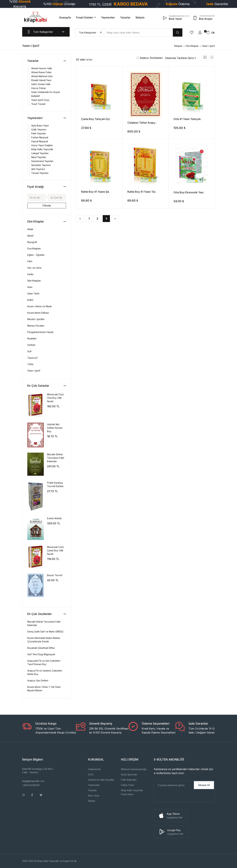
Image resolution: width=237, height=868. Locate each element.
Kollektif (36, 96)
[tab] (205, 57)
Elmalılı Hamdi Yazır (41, 80)
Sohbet (31, 345)
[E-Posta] (174, 785)
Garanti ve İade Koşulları (101, 780)
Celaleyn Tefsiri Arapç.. (142, 123)
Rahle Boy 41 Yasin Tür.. (142, 192)
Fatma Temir (128, 785)
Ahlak (30, 229)
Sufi (29, 351)
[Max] (57, 198)
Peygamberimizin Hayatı (40, 332)
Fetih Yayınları (39, 133)
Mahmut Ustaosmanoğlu (134, 769)
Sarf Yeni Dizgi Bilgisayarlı (41, 654)
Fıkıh (30, 261)
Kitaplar (178, 46)
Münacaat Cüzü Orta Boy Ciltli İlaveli (55, 398)
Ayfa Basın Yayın (40, 126)
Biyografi (32, 242)
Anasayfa (65, 17)
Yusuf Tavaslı (38, 104)
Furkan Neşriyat (40, 137)
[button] (200, 32)
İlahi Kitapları (34, 281)
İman (30, 287)
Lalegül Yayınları (40, 153)
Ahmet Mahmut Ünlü (42, 76)
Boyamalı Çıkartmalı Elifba (41, 648)
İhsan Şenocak (129, 774)
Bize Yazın (94, 796)
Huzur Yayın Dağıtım (42, 145)
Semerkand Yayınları (42, 161)
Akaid (30, 236)
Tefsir (30, 364)
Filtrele (47, 206)
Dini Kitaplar (192, 46)
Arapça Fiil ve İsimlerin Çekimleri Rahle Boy (45, 672)
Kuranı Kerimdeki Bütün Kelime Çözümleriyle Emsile (44, 640)
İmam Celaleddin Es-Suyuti (46, 92)
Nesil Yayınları (39, 157)
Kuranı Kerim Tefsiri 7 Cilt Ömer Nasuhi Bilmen (44, 689)
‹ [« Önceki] (80, 219)
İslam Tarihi (33, 293)
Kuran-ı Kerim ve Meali (39, 306)
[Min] (36, 198)
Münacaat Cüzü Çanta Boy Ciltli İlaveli (55, 550)
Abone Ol (204, 785)
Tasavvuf (32, 358)
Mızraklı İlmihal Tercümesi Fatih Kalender (56, 458)
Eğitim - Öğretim (36, 255)
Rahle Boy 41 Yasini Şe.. (96, 192)
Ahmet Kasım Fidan (41, 72)
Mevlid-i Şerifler (36, 319)
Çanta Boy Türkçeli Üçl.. (96, 119)
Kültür (30, 300)
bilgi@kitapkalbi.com (33, 781)
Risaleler (32, 338)
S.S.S (91, 774)
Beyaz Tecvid (55, 575)
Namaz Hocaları (36, 326)
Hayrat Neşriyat (40, 141)
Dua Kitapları (34, 248)
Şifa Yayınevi (38, 169)
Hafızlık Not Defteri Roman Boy (55, 428)
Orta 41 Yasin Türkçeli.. (188, 119)
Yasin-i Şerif (208, 46)
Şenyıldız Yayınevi (41, 165)
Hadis (30, 274)
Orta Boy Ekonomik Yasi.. (189, 192)
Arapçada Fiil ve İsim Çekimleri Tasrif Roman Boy (44, 662)
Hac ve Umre (34, 268)
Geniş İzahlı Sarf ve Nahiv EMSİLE (45, 632)
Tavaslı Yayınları (40, 173)
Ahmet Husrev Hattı (42, 68)
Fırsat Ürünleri (85, 17)
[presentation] (179, 796)
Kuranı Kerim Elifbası (38, 313)
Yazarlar (125, 17)
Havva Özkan (39, 88)
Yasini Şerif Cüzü (40, 100)
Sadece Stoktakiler (150, 58)
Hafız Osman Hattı (41, 84)
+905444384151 (31, 785)
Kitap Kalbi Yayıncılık (42, 149)
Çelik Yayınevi (39, 129)
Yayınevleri (108, 17)
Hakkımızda (94, 769)
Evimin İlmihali (54, 518)
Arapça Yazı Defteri (38, 681)
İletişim (140, 17)
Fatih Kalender (129, 780)
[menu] (90, 32)
